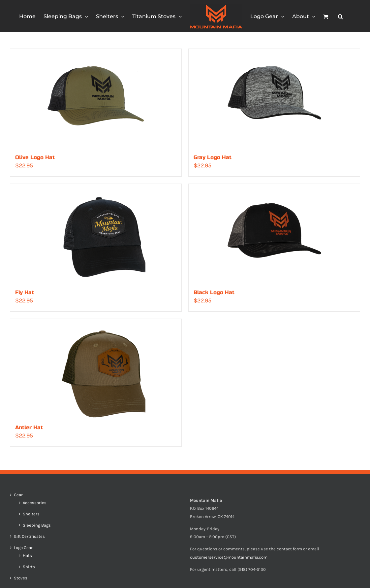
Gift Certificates (29, 536)
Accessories (35, 503)
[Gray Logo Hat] (274, 98)
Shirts (29, 567)
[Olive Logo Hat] (96, 98)
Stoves (21, 578)
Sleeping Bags (37, 525)
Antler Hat (29, 427)
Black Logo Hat (214, 292)
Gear (18, 495)
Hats (27, 556)
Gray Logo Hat (213, 157)
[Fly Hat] (96, 233)
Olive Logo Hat (35, 157)
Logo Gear (23, 548)
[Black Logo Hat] (274, 233)
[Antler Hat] (96, 368)
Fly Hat (25, 292)
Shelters (31, 514)
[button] (340, 16)
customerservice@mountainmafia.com (229, 557)
